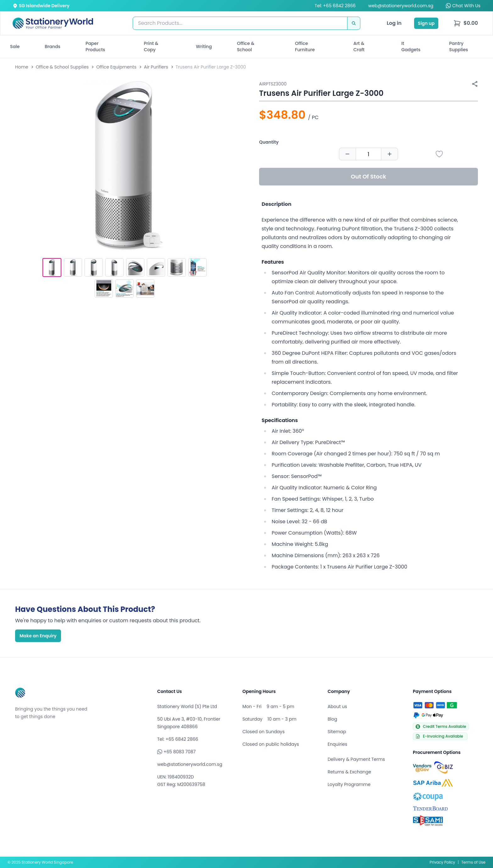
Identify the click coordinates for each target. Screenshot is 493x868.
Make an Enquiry (38, 636)
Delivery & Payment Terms (356, 759)
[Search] (354, 23)
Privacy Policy (443, 862)
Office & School (246, 47)
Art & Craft (359, 47)
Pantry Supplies (459, 47)
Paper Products (95, 47)
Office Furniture (305, 47)
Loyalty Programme (349, 784)
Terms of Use (473, 862)
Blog (332, 719)
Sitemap (337, 732)
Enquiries (338, 744)
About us (337, 706)
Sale (15, 47)
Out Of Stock (369, 176)
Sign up (426, 23)
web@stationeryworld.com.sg (401, 6)
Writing (204, 47)
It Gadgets (411, 47)
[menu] (466, 23)
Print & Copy (151, 47)
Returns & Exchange (349, 772)
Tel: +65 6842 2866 (335, 6)
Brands (53, 47)
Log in (394, 23)
